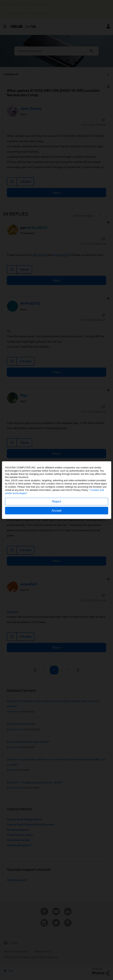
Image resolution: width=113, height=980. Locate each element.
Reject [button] (56, 501)
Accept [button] (57, 510)
